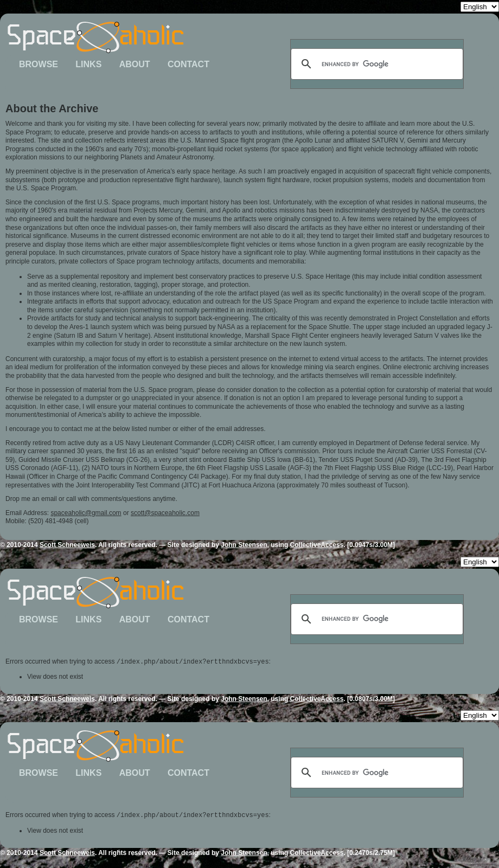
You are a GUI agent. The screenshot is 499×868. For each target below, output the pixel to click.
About (135, 64)
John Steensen (244, 545)
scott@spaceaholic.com (165, 513)
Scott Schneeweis (67, 545)
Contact (188, 64)
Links (88, 64)
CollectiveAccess (317, 545)
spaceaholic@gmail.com (86, 513)
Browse (39, 64)
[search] (375, 64)
